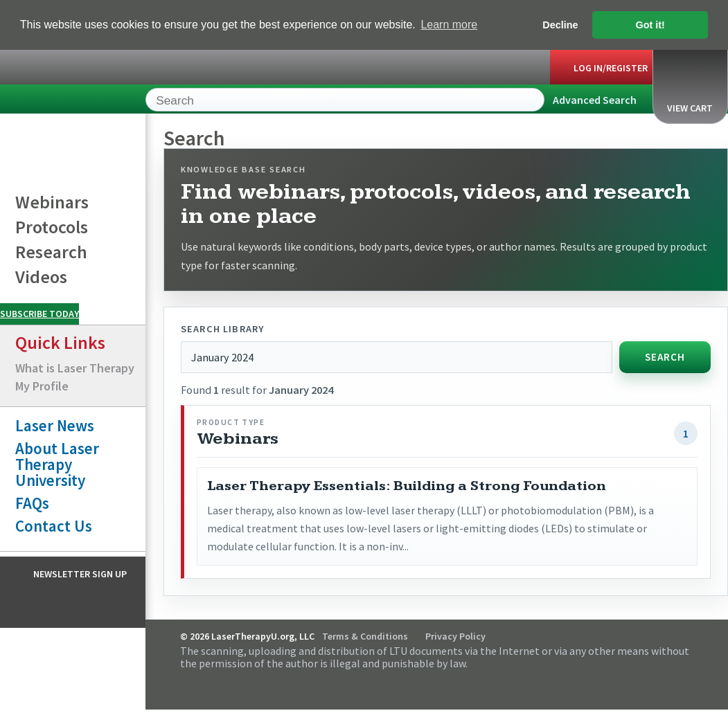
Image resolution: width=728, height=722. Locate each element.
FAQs (32, 502)
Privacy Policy (455, 636)
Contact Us (54, 525)
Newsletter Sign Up (80, 573)
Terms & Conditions (365, 636)
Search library (222, 328)
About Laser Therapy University (57, 463)
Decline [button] (560, 25)
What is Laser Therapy (75, 367)
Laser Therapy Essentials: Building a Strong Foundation (407, 485)
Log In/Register (611, 67)
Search (665, 356)
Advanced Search (595, 99)
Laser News (55, 425)
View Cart (690, 85)
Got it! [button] (650, 25)
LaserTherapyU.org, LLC (63, 101)
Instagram (83, 603)
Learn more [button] (449, 25)
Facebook (56, 603)
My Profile (42, 385)
